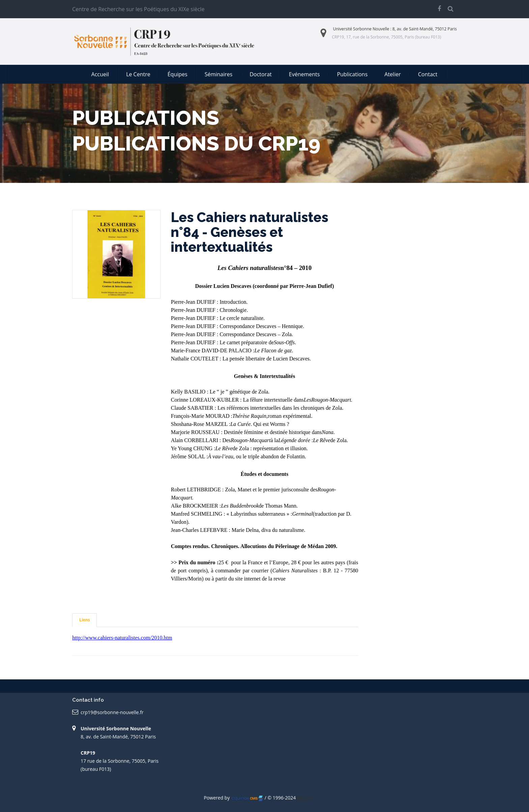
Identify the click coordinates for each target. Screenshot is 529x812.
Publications (352, 74)
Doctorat (261, 74)
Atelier (393, 74)
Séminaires (218, 74)
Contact (428, 74)
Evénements (304, 74)
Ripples (305, 798)
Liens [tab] (85, 620)
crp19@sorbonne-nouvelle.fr (112, 712)
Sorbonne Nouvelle (371, 29)
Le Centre (138, 74)
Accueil (100, 74)
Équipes (177, 74)
